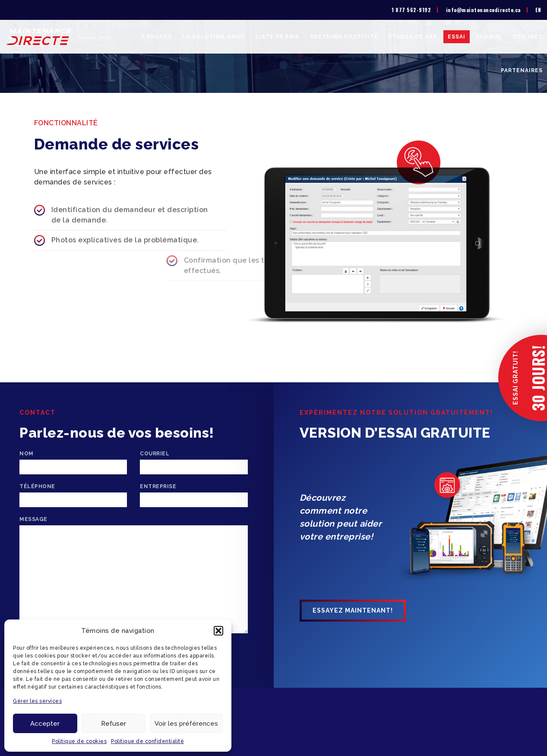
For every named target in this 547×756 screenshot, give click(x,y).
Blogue (489, 37)
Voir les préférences (186, 724)
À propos (157, 37)
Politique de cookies (79, 741)
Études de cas (413, 37)
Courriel (155, 454)
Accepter (45, 724)
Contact (528, 37)
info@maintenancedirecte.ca (483, 10)
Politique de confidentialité (147, 741)
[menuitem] (538, 10)
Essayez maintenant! (353, 610)
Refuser (114, 724)
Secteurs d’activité (344, 37)
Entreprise (158, 486)
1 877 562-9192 (411, 10)
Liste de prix (277, 37)
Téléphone (37, 486)
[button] (218, 631)
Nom (27, 454)
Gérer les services (37, 701)
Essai (457, 37)
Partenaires (522, 70)
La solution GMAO (214, 37)
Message (33, 519)
